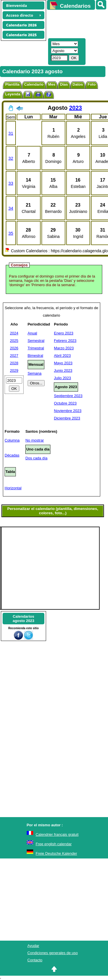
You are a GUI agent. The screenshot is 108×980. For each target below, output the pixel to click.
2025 (14, 341)
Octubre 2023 (65, 403)
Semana (35, 373)
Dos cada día (36, 458)
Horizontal (13, 488)
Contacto (35, 960)
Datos (78, 84)
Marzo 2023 (64, 348)
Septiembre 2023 (68, 396)
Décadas (12, 455)
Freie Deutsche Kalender (56, 853)
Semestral (36, 341)
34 (11, 208)
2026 (14, 348)
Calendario (34, 84)
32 (11, 158)
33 (11, 183)
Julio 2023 (62, 378)
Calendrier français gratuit (57, 834)
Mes (52, 84)
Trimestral (36, 348)
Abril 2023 (62, 356)
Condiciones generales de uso (53, 953)
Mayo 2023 (63, 363)
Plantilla (12, 84)
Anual (32, 333)
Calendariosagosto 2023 (23, 619)
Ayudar (33, 946)
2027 (14, 356)
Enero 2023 (64, 333)
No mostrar (35, 440)
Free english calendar (54, 844)
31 (11, 133)
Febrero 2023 (65, 341)
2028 (14, 363)
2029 (14, 370)
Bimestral (35, 356)
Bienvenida (17, 5)
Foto (92, 84)
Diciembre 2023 (67, 418)
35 (11, 233)
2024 (14, 333)
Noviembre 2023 (68, 411)
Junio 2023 (63, 370)
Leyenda (13, 94)
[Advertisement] (75, 23)
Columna (12, 440)
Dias (64, 84)
